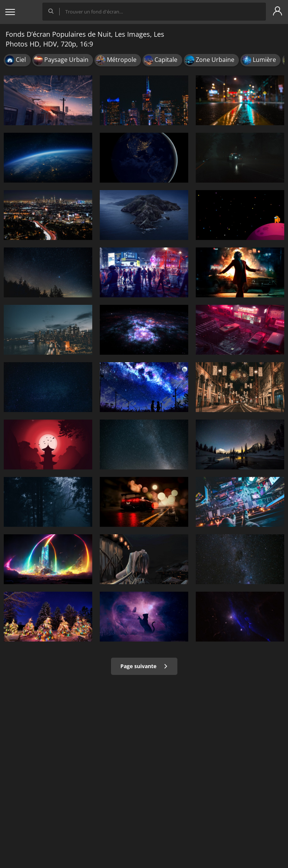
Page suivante (144, 666)
